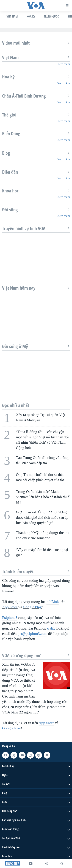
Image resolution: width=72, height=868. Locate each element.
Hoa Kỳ (31, 16)
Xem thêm (64, 64)
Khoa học (36, 191)
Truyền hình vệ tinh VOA (36, 229)
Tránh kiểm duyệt (36, 572)
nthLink (53, 602)
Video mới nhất (36, 43)
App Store (10, 607)
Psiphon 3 (10, 618)
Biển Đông (36, 134)
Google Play (32, 607)
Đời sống (36, 210)
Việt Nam (12, 16)
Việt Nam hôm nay (36, 288)
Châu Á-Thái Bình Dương (36, 96)
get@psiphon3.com (32, 634)
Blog (36, 153)
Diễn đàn (36, 172)
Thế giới (36, 115)
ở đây (51, 628)
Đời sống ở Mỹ (36, 346)
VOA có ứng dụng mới (36, 656)
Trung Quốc (51, 16)
